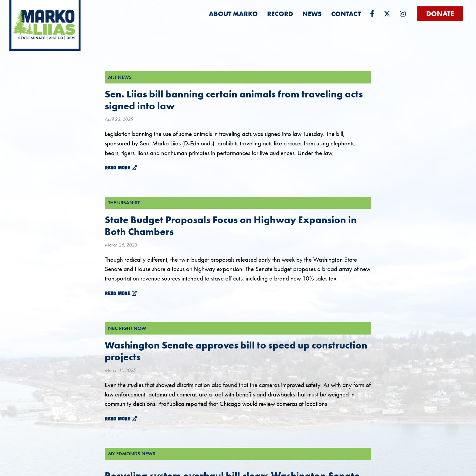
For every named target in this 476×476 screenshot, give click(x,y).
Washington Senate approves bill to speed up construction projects (236, 351)
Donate (440, 14)
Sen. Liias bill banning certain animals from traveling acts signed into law (234, 100)
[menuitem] (233, 14)
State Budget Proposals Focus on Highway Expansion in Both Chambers (231, 226)
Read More (121, 167)
